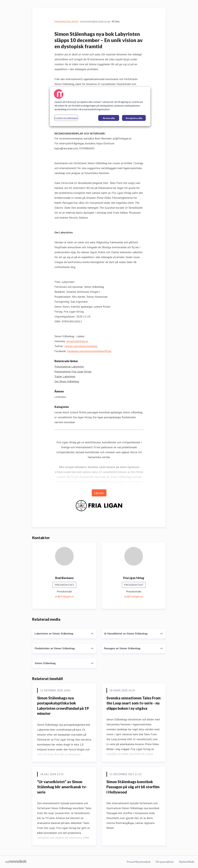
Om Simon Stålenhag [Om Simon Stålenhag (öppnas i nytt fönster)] (67, 381)
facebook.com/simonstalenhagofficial (89, 351)
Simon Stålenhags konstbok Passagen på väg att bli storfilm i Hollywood (133, 787)
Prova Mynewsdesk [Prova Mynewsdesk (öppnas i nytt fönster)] (139, 862)
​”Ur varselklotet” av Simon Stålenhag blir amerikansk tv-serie (62, 787)
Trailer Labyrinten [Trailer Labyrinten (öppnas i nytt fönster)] (65, 376)
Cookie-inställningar (66, 118)
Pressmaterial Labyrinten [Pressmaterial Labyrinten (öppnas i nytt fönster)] (69, 367)
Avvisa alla (109, 118)
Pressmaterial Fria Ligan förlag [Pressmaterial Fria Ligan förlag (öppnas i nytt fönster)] (73, 371)
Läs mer (99, 493)
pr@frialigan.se (64, 596)
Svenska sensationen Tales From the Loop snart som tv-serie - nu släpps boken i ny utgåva (133, 703)
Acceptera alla (134, 118)
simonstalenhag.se (77, 341)
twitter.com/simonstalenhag (81, 346)
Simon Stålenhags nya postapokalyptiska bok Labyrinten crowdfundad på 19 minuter (63, 706)
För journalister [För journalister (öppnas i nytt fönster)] (165, 862)
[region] (100, 106)
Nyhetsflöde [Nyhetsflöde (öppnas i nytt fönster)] (187, 862)
